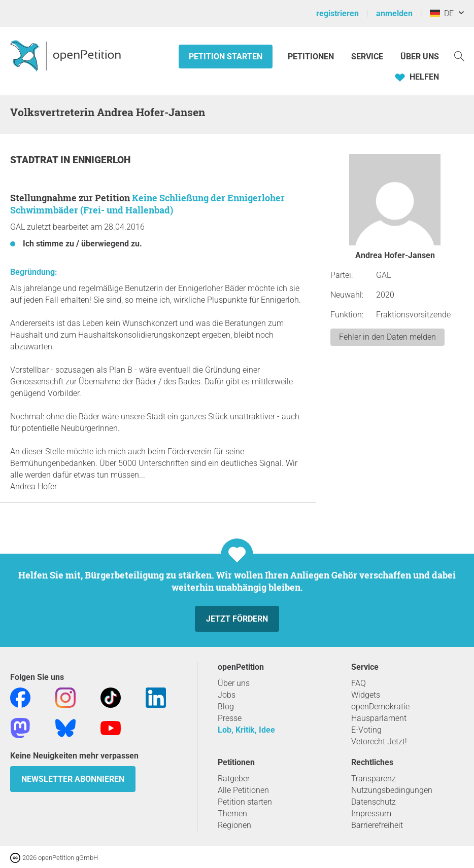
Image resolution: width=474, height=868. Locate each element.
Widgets (366, 695)
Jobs (227, 695)
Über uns (234, 683)
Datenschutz (374, 802)
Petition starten (226, 57)
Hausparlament (379, 718)
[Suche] (459, 56)
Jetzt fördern (237, 619)
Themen (232, 813)
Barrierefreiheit (377, 825)
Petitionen (312, 57)
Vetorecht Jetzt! (379, 742)
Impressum (371, 813)
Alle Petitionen (243, 790)
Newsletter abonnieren (73, 779)
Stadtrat (35, 160)
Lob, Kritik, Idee (246, 730)
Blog (226, 707)
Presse (230, 718)
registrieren (337, 13)
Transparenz (374, 779)
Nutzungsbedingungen (392, 790)
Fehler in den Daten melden (387, 337)
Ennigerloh (101, 160)
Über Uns (420, 57)
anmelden (394, 13)
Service (367, 57)
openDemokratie (380, 707)
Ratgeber (234, 779)
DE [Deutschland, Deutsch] (442, 13)
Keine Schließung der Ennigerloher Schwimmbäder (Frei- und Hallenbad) (147, 204)
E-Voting (366, 730)
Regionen (234, 825)
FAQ (359, 683)
